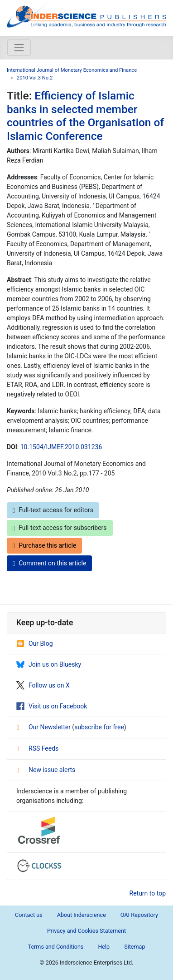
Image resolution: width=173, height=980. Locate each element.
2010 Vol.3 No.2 (35, 78)
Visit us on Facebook (52, 706)
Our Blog (35, 643)
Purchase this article (44, 546)
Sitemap (135, 947)
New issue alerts (46, 770)
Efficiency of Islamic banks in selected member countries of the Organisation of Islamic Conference (85, 116)
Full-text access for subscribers (60, 528)
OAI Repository (139, 915)
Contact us (29, 915)
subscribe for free (99, 727)
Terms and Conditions (56, 947)
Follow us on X (43, 685)
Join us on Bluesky (49, 664)
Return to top (148, 893)
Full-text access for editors (53, 510)
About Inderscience (82, 915)
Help (104, 947)
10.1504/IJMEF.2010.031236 (61, 447)
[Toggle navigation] (19, 48)
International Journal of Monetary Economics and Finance (72, 70)
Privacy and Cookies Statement (86, 931)
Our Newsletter (44, 727)
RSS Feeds (38, 748)
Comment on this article (49, 563)
